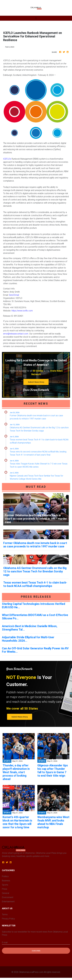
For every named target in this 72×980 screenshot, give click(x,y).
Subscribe (36, 951)
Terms (5, 914)
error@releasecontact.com (16, 334)
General (5, 893)
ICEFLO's (7, 159)
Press (5, 889)
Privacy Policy (8, 919)
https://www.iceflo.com (22, 311)
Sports (5, 885)
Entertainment (8, 901)
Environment (8, 897)
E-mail (5, 942)
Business (6, 881)
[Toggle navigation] (36, 18)
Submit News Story (36, 382)
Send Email (14, 295)
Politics (5, 876)
